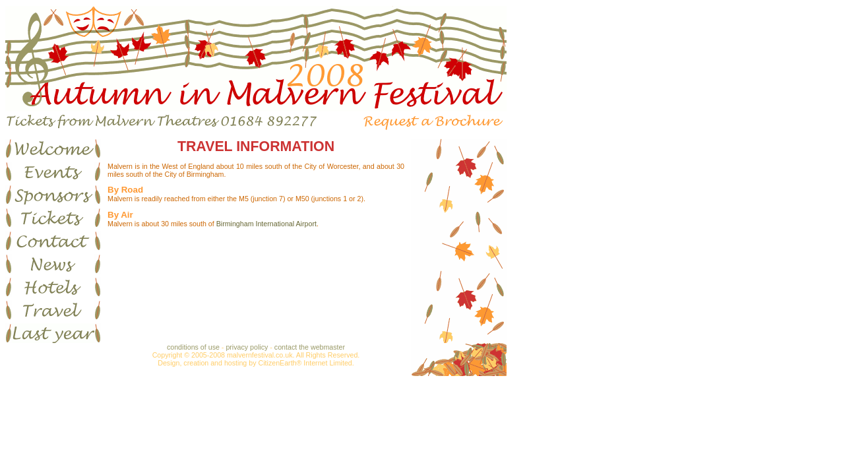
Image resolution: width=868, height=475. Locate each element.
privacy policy (247, 347)
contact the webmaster (310, 347)
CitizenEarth (277, 363)
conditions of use (193, 347)
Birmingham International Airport (266, 224)
